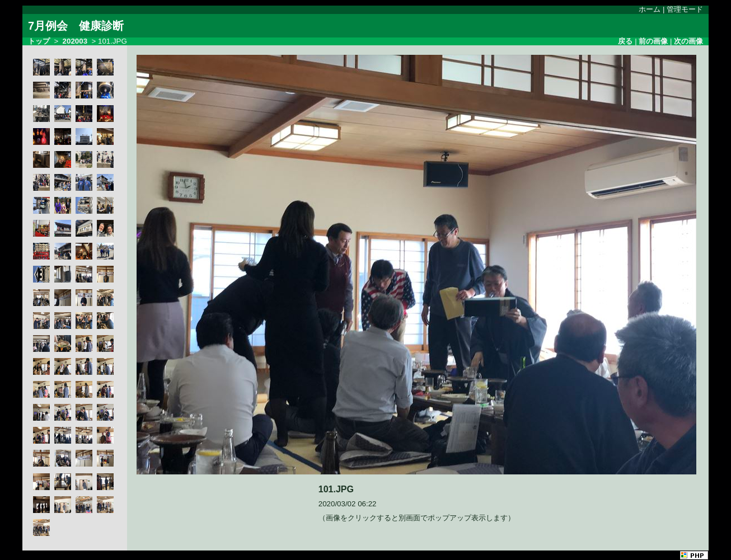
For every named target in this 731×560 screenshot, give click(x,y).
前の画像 (653, 41)
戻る (625, 41)
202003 (75, 41)
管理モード (685, 9)
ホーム (650, 9)
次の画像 (688, 41)
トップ (39, 41)
